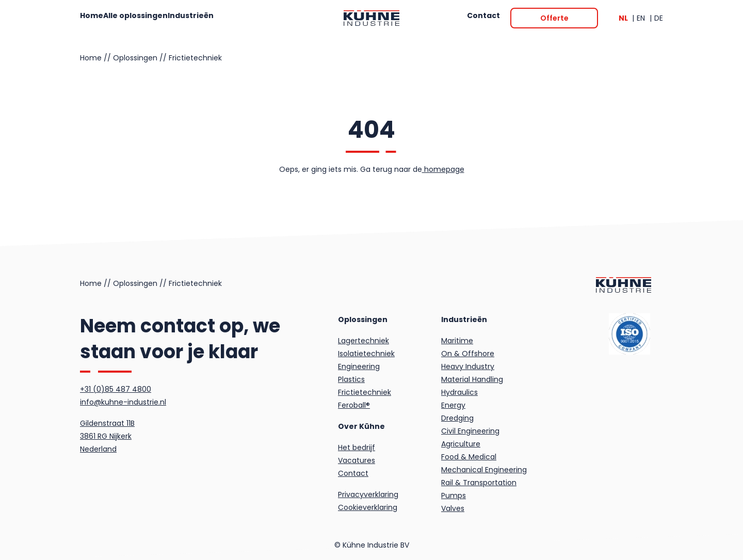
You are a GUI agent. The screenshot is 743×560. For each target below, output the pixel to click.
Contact (474, 18)
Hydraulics (459, 392)
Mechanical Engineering (484, 470)
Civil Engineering (470, 431)
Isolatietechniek (366, 354)
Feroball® (354, 405)
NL (624, 18)
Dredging (457, 418)
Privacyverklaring (368, 494)
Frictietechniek (195, 58)
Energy (453, 405)
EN (642, 18)
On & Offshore (468, 354)
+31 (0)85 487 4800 (116, 389)
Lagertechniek (364, 341)
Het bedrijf (357, 447)
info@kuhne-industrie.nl (123, 402)
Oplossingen (135, 58)
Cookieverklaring (368, 507)
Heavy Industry (468, 366)
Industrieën (231, 18)
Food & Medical (469, 457)
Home (101, 18)
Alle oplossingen (161, 18)
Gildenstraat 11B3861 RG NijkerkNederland (107, 436)
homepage (443, 169)
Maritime (457, 341)
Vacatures (357, 460)
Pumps (454, 495)
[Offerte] (554, 18)
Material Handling (472, 379)
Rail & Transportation (479, 483)
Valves (453, 508)
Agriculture (461, 444)
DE (659, 18)
